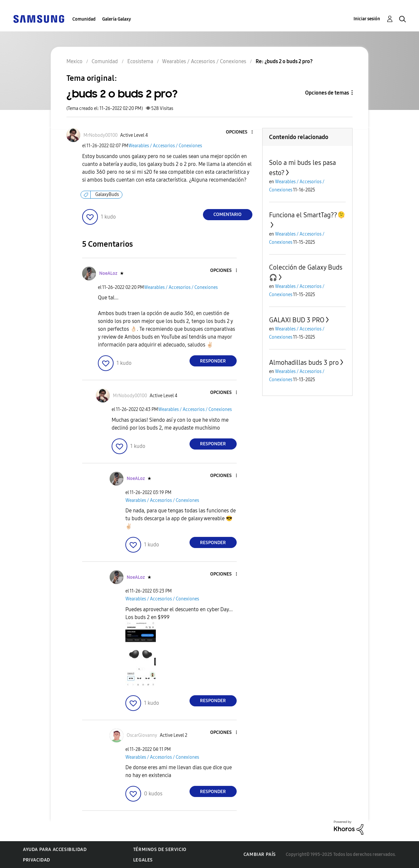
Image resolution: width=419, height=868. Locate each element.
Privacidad (36, 860)
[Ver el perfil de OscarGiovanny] (142, 735)
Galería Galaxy (117, 19)
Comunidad (84, 19)
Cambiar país (260, 854)
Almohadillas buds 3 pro (304, 363)
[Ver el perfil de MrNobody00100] (100, 135)
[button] (241, 132)
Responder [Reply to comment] (213, 361)
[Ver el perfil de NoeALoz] (108, 273)
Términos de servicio (160, 850)
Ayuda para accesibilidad (55, 850)
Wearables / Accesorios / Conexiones (165, 146)
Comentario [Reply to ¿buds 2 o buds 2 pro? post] (228, 214)
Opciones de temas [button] (327, 93)
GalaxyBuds (107, 195)
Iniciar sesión (367, 19)
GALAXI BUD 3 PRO (297, 320)
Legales (143, 860)
